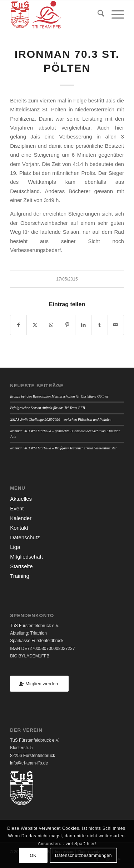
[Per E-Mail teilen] (116, 325)
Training (20, 576)
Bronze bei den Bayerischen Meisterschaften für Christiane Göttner (59, 396)
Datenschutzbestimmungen (83, 856)
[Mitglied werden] (39, 684)
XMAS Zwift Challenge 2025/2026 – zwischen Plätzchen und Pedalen (61, 420)
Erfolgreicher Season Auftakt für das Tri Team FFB (47, 408)
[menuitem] (97, 15)
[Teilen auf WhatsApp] (51, 325)
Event (17, 508)
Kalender (21, 518)
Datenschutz (25, 537)
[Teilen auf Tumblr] (99, 325)
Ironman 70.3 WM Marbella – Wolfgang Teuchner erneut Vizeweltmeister (63, 448)
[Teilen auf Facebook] (18, 325)
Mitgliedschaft (26, 557)
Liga (15, 547)
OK (33, 856)
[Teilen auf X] (35, 325)
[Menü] (114, 15)
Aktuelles (21, 499)
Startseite (21, 566)
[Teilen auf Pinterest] (67, 325)
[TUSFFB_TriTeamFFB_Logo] (56, 15)
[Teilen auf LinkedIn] (83, 325)
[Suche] (97, 15)
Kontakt (19, 528)
